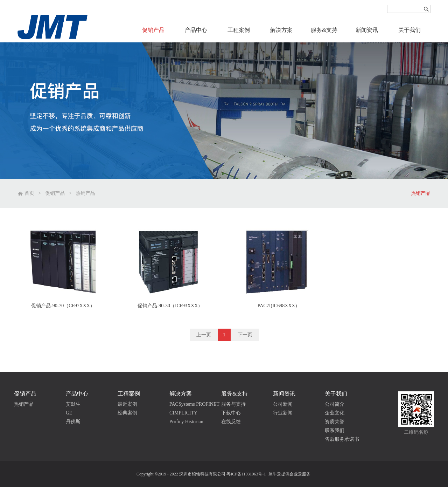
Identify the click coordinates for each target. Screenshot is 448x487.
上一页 (204, 335)
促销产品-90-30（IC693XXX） (170, 306)
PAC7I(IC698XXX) (277, 306)
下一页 (245, 335)
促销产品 (55, 193)
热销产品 (85, 193)
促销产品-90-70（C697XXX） (63, 306)
